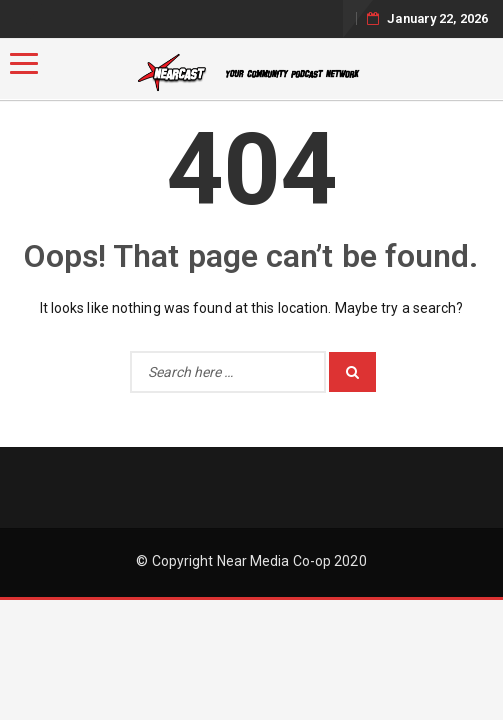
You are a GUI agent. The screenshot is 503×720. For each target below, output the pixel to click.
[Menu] (24, 63)
